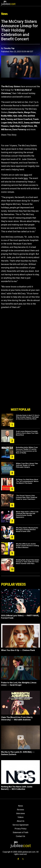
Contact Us (20, 836)
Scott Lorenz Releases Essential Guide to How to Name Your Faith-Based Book (27, 433)
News (20, 806)
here (26, 175)
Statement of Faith (20, 832)
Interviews (21, 813)
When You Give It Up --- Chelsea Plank (18, 650)
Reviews (20, 810)
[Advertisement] (21, 396)
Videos (21, 817)
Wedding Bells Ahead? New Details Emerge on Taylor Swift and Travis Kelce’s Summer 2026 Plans (28, 562)
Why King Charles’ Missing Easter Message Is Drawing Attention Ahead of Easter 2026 (27, 530)
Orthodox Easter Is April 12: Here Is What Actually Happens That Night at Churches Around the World (28, 417)
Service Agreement (21, 825)
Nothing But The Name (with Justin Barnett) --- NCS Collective (17, 788)
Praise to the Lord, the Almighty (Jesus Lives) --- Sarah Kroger (19, 684)
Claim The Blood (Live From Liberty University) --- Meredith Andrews (17, 718)
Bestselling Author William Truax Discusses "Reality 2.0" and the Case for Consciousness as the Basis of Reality (27, 450)
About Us (21, 821)
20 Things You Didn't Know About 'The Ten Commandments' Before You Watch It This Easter (27, 481)
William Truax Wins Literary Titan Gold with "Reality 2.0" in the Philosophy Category (27, 465)
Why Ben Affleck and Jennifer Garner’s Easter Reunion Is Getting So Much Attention (27, 546)
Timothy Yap (9, 48)
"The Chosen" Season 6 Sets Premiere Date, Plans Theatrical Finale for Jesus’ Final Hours (27, 497)
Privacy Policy (20, 829)
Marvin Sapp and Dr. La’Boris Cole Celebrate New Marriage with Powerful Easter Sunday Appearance (27, 514)
